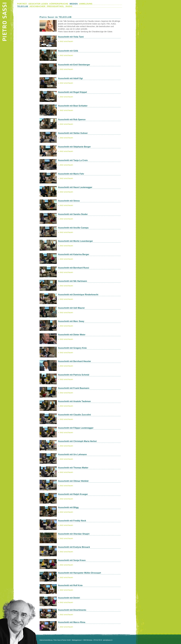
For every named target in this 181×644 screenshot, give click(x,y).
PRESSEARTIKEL (56, 6)
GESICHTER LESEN (38, 4)
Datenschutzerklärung (46, 640)
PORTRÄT (22, 4)
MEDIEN (74, 4)
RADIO (69, 6)
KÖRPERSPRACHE (59, 4)
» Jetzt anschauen (66, 41)
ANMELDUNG (86, 4)
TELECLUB (23, 6)
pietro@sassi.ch (108, 640)
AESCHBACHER (37, 6)
